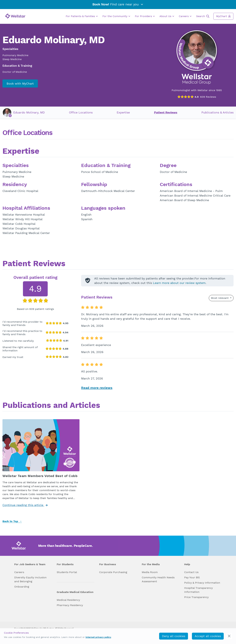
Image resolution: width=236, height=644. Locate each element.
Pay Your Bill (192, 577)
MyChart (223, 16)
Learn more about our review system (179, 283)
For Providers (145, 16)
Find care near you (118, 4)
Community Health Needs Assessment (158, 579)
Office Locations (81, 112)
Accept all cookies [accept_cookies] (208, 636)
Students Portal (67, 572)
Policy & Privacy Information (202, 583)
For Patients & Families (82, 16)
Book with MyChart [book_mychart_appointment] (20, 83)
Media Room (150, 572)
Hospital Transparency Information (198, 590)
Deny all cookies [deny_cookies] (174, 636)
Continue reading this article (25, 505)
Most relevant (220, 298)
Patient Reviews (166, 112)
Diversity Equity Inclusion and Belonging (30, 579)
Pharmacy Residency (70, 605)
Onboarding (22, 587)
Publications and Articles (51, 406)
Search (203, 16)
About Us (167, 16)
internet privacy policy (98, 637)
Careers (185, 16)
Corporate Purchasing (113, 572)
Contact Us (191, 572)
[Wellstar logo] (15, 16)
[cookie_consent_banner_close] (229, 636)
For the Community (116, 16)
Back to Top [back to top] (12, 521)
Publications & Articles (217, 112)
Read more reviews (97, 388)
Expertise (123, 112)
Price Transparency (196, 597)
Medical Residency (68, 600)
